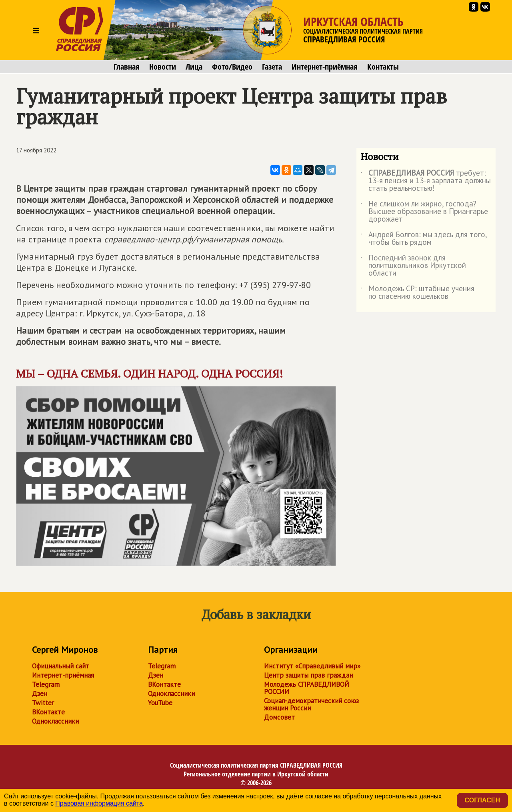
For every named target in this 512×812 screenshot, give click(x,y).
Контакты (383, 67)
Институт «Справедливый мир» (312, 666)
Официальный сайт (61, 666)
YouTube (160, 703)
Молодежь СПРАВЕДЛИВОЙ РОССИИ (307, 688)
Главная (127, 67)
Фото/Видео (232, 67)
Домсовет (279, 717)
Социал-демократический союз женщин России (311, 704)
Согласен (482, 800)
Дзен (40, 694)
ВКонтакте (48, 712)
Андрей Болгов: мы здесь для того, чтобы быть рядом (424, 239)
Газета (272, 67)
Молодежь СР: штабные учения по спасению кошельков (417, 293)
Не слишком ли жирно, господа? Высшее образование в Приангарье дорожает (424, 212)
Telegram (46, 684)
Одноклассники (55, 721)
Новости (163, 67)
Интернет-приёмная (325, 67)
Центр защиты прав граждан (308, 675)
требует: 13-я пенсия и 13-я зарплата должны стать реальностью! (426, 181)
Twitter (43, 703)
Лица (194, 67)
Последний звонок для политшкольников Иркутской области (413, 266)
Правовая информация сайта (99, 803)
